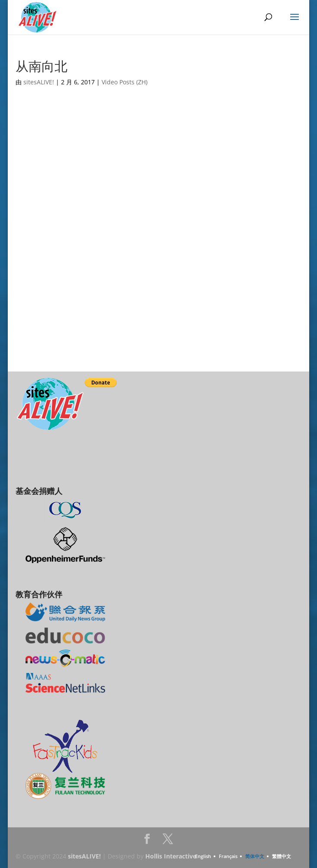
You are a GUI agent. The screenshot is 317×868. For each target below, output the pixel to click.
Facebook (147, 841)
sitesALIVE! (39, 82)
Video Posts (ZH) (125, 82)
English (203, 856)
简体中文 (255, 856)
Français (228, 856)
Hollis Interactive (171, 856)
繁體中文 (282, 856)
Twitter (168, 841)
